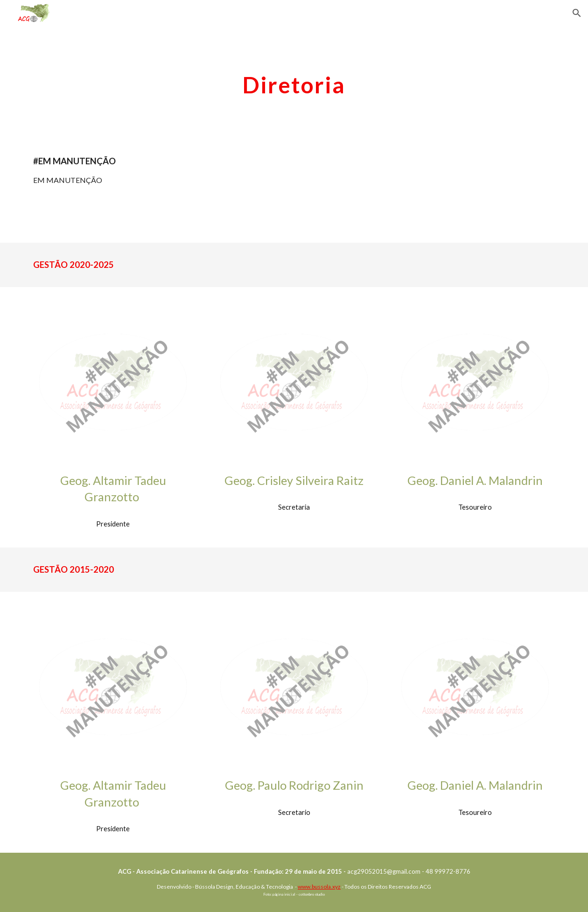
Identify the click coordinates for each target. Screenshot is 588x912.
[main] (294, 83)
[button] (577, 13)
